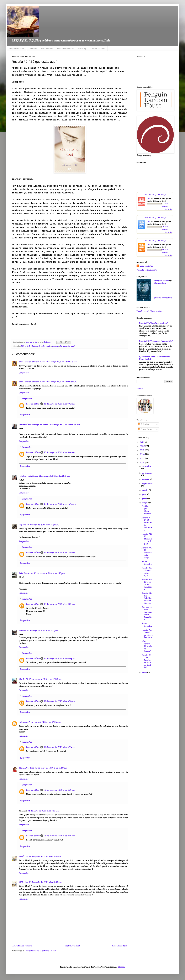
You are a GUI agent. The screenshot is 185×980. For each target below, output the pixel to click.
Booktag (82, 49)
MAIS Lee (23, 857)
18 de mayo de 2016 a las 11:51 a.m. (60, 553)
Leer (148, 198)
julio (144, 495)
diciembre (147, 466)
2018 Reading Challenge (155, 194)
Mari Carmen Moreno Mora (32, 362)
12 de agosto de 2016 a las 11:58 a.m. (45, 857)
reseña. (49, 346)
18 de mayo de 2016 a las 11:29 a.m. (60, 504)
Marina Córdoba (26, 768)
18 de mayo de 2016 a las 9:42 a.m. (60, 404)
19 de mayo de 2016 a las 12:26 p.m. (44, 722)
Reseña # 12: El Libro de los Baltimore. (147, 524)
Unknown (23, 722)
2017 (142, 459)
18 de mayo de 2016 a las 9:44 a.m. (60, 452)
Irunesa (22, 631)
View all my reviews (163, 298)
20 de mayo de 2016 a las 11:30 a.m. (51, 768)
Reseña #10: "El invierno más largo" (147, 553)
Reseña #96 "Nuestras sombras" (154, 323)
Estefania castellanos (28, 476)
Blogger (121, 967)
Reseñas (33, 49)
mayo (145, 503)
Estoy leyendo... (147, 563)
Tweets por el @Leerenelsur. (150, 311)
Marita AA (24, 679)
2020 (143, 446)
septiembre (147, 484)
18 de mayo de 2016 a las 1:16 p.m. (49, 573)
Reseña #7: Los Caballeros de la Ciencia (147, 598)
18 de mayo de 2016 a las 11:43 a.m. (43, 525)
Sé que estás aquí (67, 346)
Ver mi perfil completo (147, 270)
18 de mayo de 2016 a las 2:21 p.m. (42, 631)
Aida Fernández (26, 573)
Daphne (22, 525)
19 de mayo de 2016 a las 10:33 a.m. (45, 679)
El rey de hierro (161, 281)
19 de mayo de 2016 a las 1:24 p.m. (59, 701)
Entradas (144, 424)
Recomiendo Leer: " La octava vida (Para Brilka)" (155, 358)
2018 (142, 454)
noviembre (147, 473)
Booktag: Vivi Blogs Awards (146, 510)
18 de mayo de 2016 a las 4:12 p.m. (59, 604)
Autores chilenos (98, 49)
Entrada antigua (120, 946)
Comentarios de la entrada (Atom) (40, 951)
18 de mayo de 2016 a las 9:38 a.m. (64, 425)
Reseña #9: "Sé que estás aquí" (147, 572)
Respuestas (27, 399)
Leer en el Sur (33, 404)
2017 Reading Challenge (155, 217)
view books (168, 209)
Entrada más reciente (22, 946)
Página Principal (17, 49)
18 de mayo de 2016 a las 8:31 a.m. (61, 382)
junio (145, 499)
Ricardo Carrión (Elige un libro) (33, 425)
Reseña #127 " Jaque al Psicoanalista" (156, 341)
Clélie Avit (26, 346)
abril (145, 673)
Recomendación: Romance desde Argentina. (147, 613)
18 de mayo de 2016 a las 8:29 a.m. (61, 362)
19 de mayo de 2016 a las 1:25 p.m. (59, 747)
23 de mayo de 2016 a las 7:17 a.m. (43, 811)
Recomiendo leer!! (66, 49)
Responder (24, 373)
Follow (139, 389)
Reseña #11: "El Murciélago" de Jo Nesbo (147, 539)
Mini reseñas (47, 49)
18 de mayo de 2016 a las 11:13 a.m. (54, 476)
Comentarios (145, 429)
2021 (142, 442)
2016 (142, 463)
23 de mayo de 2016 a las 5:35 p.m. (60, 790)
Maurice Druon (161, 283)
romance (56, 346)
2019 (142, 450)
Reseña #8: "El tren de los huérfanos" (147, 584)
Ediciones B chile (38, 346)
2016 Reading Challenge (155, 240)
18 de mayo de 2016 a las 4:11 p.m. (59, 659)
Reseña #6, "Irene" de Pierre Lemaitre (147, 634)
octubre (146, 480)
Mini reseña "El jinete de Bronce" (147, 646)
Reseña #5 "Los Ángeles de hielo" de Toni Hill (147, 661)
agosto (145, 490)
